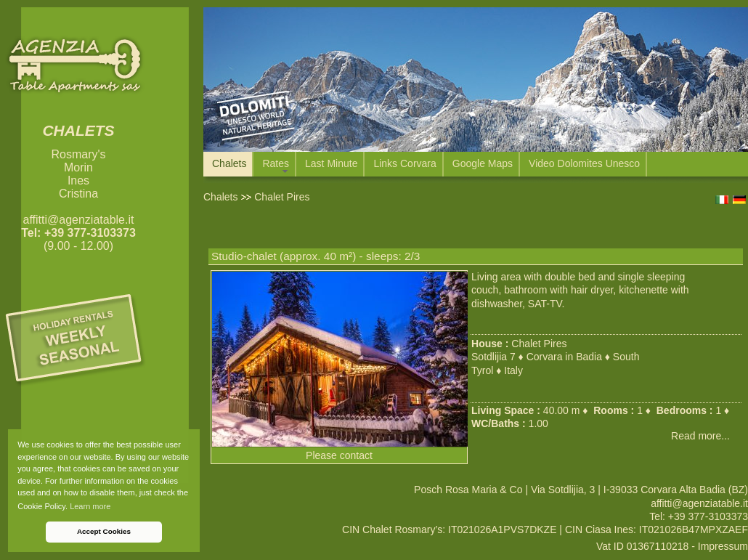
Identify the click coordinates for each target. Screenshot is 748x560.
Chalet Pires (539, 344)
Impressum (723, 546)
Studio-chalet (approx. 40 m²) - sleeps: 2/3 (316, 256)
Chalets (220, 197)
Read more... (700, 436)
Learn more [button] (90, 506)
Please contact (339, 455)
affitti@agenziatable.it (79, 220)
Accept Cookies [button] (104, 531)
